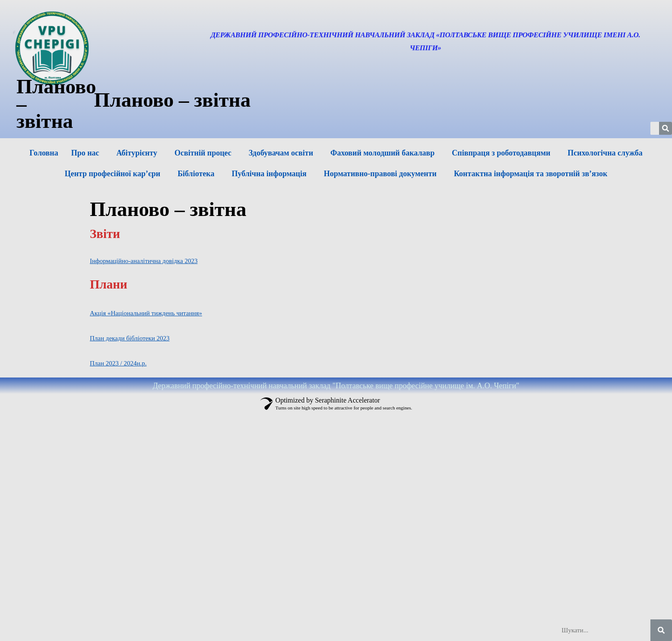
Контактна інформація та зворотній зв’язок (531, 174)
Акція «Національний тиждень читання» (146, 313)
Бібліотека (196, 174)
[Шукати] (661, 630)
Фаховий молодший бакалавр (382, 153)
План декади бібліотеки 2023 (130, 338)
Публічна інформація (269, 174)
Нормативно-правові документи (380, 174)
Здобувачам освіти (281, 153)
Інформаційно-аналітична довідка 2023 (144, 261)
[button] (87, 153)
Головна (44, 153)
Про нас (85, 153)
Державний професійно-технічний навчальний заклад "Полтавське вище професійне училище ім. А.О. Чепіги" (336, 386)
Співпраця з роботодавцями (501, 153)
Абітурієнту (137, 153)
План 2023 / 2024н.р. (118, 363)
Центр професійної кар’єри (113, 174)
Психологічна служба (605, 153)
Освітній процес (203, 153)
